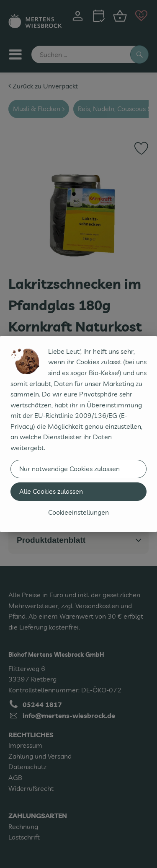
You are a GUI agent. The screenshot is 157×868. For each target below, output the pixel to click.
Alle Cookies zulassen (51, 491)
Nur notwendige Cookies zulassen (69, 469)
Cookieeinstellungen (78, 512)
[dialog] (78, 434)
